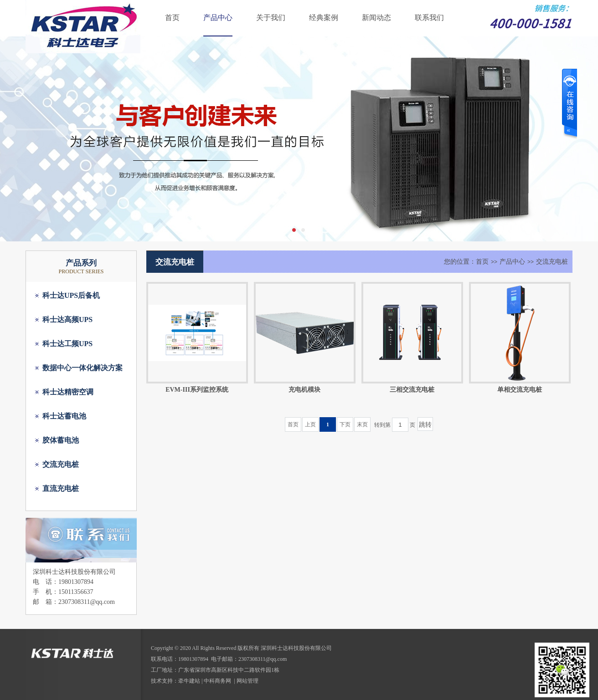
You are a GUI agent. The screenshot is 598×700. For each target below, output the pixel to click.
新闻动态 (376, 18)
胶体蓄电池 (61, 440)
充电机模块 (304, 390)
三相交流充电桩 (412, 390)
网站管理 (247, 681)
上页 (310, 424)
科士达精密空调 (68, 392)
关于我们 (271, 18)
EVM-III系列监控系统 (197, 390)
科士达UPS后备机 (71, 295)
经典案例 (324, 18)
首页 (172, 18)
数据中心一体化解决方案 (82, 368)
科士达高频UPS (67, 319)
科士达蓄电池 (64, 416)
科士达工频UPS (67, 344)
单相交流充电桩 (520, 390)
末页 (362, 424)
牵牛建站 (189, 681)
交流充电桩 (61, 464)
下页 (345, 424)
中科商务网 (217, 681)
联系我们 (429, 18)
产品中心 (218, 18)
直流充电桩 (61, 488)
